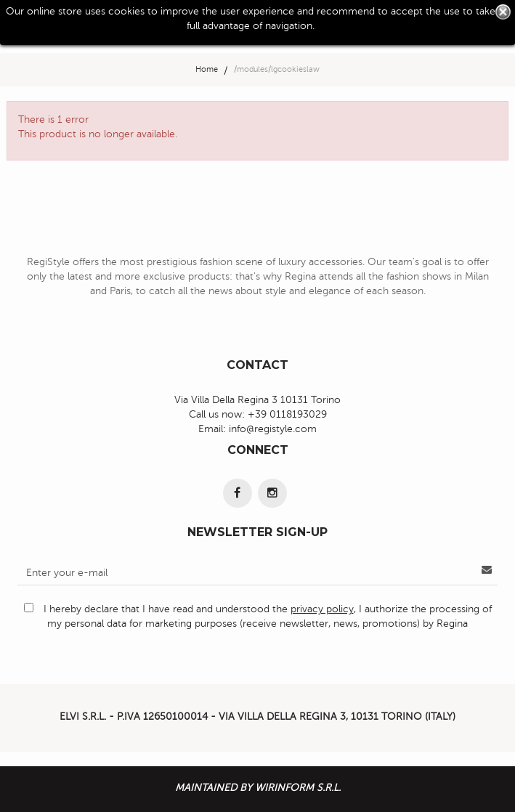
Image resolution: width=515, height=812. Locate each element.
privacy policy (322, 609)
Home (207, 69)
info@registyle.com (273, 429)
